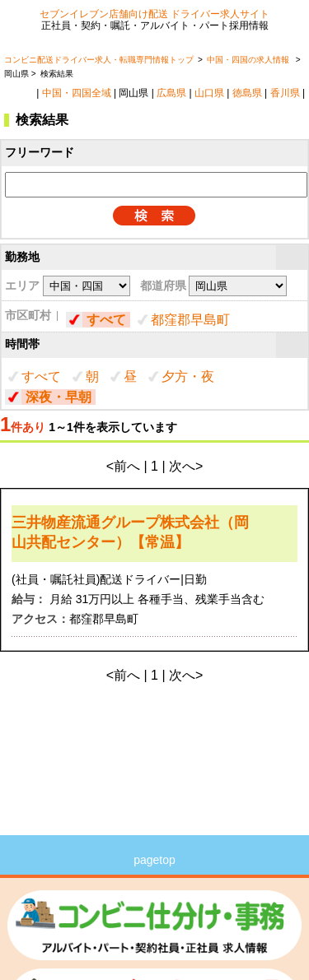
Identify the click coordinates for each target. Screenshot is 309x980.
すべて (106, 320)
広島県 (171, 93)
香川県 (285, 93)
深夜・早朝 (59, 397)
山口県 (209, 93)
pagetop (154, 860)
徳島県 (247, 93)
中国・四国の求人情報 (249, 60)
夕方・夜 (188, 376)
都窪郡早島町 (190, 320)
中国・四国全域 (77, 93)
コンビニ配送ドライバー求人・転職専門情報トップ (99, 60)
